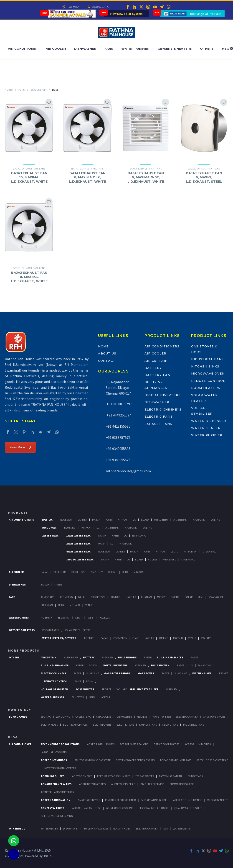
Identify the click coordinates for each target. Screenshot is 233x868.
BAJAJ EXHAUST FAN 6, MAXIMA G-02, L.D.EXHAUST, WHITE (146, 177)
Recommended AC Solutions (60, 744)
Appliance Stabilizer (144, 689)
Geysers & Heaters (175, 49)
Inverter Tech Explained (121, 800)
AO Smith (47, 618)
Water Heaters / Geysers (59, 638)
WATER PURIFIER (182, 828)
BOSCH (93, 665)
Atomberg (66, 597)
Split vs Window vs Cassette (93, 760)
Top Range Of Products (206, 14)
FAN (165, 828)
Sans (78, 681)
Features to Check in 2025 (114, 776)
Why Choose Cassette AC (212, 760)
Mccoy (161, 597)
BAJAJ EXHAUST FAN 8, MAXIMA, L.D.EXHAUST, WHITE (29, 277)
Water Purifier (135, 49)
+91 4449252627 (118, 415)
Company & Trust (52, 808)
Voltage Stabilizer (54, 689)
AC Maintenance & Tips (56, 784)
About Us (107, 353)
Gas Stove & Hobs (214, 717)
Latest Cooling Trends (187, 800)
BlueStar (66, 520)
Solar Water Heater (77, 630)
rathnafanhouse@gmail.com (128, 471)
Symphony (96, 572)
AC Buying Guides (53, 776)
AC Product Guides (54, 760)
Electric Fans (158, 416)
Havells (131, 597)
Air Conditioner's (21, 520)
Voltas (215, 520)
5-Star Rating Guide (154, 800)
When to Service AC (123, 784)
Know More (20, 447)
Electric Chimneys (163, 409)
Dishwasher (85, 49)
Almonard (48, 597)
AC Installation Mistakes (57, 792)
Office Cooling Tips (166, 744)
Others (207, 49)
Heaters (142, 717)
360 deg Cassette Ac (80, 559)
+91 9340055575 (118, 460)
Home (9, 90)
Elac (135, 638)
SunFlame (93, 673)
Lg (134, 520)
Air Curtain (156, 361)
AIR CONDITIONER (20, 744)
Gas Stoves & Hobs (117, 673)
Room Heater (51, 630)
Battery (153, 368)
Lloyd (145, 520)
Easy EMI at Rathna (171, 776)
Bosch (45, 584)
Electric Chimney (187, 717)
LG (191, 665)
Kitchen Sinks (205, 366)
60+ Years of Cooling (120, 808)
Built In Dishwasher (55, 665)
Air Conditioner (23, 49)
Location (73, 7)
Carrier (82, 520)
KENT (79, 618)
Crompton (78, 572)
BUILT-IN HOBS (122, 828)
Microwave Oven (208, 373)
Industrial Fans (207, 359)
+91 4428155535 (118, 426)
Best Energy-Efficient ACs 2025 (135, 760)
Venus (89, 605)
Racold (178, 638)
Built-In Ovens (102, 725)
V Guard (75, 605)
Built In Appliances (170, 657)
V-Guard (139, 572)
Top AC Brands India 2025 (176, 760)
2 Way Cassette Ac (78, 543)
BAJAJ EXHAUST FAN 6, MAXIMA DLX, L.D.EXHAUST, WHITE (87, 177)
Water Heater (206, 428)
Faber (58, 584)
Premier (106, 689)
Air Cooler (56, 49)
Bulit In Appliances (75, 725)
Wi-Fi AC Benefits (218, 800)
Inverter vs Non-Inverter (60, 768)
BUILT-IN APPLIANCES (96, 828)
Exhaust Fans (158, 424)
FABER (91, 618)
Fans (109, 49)
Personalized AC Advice (154, 808)
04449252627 (100, 7)
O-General (180, 520)
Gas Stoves (146, 673)
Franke (224, 673)
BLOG (13, 737)
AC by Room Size (82, 776)
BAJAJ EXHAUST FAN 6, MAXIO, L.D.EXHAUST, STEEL (204, 177)
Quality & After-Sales (188, 808)
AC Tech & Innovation (56, 800)
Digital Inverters (162, 395)
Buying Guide (18, 717)
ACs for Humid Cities (198, 744)
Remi (200, 597)
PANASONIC (205, 665)
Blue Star (64, 618)
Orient (112, 572)
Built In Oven (160, 665)
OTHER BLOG (17, 828)
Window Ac (49, 528)
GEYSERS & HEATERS (22, 630)
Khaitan (146, 597)
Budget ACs (195, 776)
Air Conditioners (162, 346)
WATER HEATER (49, 828)
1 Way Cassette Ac (78, 535)
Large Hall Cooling (54, 752)
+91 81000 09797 (119, 404)
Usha (125, 572)
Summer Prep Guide (182, 784)
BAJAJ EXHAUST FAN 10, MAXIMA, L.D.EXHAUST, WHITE (29, 177)
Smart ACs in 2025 (89, 800)
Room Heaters (206, 388)
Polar (189, 597)
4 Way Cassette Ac (78, 551)
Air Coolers (104, 717)
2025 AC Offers (145, 776)
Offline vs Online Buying (57, 816)
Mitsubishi (161, 520)
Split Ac (47, 520)
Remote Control (208, 381)
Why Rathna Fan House (86, 808)
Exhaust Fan (38, 90)
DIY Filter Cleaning (152, 784)
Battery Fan (157, 375)
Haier (109, 520)
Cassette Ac (50, 535)
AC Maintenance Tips (92, 784)
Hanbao (115, 597)
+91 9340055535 (118, 449)
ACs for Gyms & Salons (134, 744)
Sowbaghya (216, 597)
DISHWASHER (71, 828)
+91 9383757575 (118, 437)
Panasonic (199, 520)
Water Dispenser (209, 421)
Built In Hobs (127, 657)
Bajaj (17, 169)
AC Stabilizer (85, 689)
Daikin (96, 520)
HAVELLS (105, 618)
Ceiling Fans (170, 725)
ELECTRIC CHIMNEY (147, 828)
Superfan (47, 605)
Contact (107, 361)
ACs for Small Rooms (101, 744)
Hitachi (123, 520)
